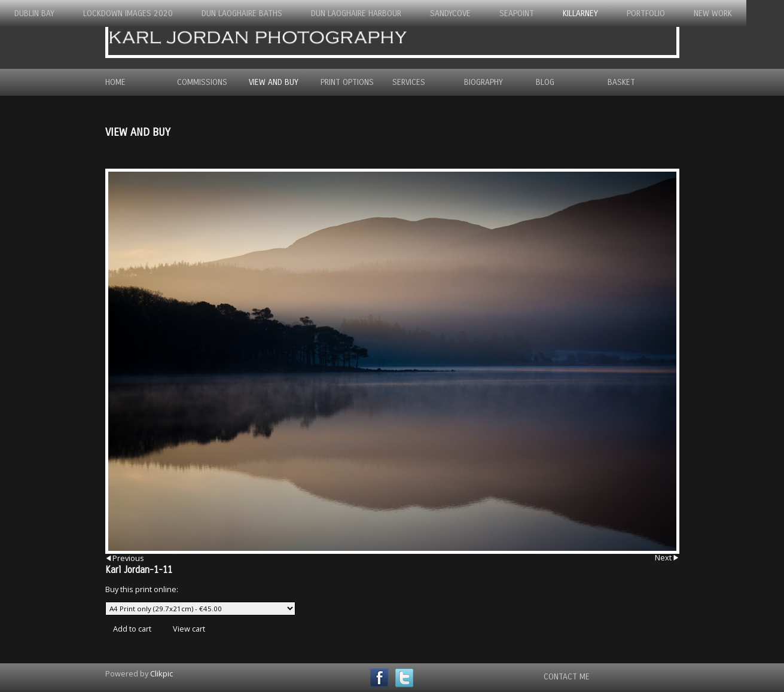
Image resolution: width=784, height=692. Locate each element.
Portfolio (646, 13)
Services (409, 82)
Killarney (580, 13)
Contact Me (567, 677)
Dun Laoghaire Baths (242, 13)
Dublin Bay (34, 13)
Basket (621, 82)
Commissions (202, 82)
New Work (713, 13)
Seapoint (517, 13)
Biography (483, 82)
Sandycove (450, 13)
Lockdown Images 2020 (128, 13)
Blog (545, 82)
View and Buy (274, 82)
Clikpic (161, 673)
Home (115, 82)
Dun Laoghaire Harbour (356, 13)
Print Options (347, 82)
